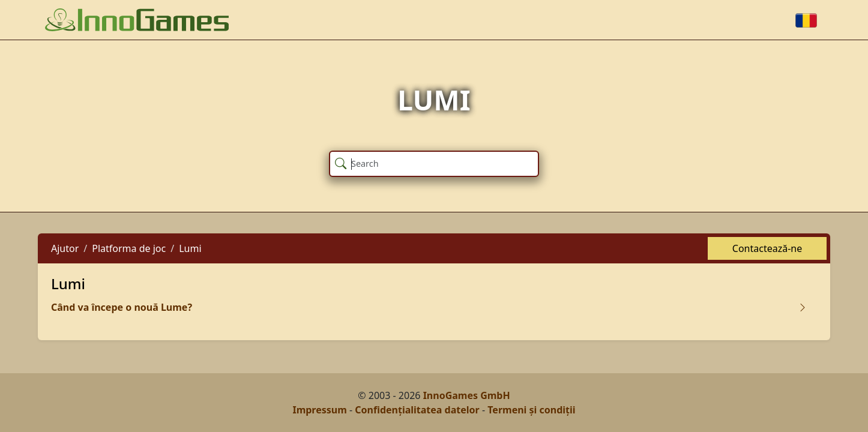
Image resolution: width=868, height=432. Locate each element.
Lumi (190, 248)
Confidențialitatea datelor (417, 410)
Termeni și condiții (531, 410)
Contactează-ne (767, 248)
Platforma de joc (129, 248)
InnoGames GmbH (467, 395)
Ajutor (65, 248)
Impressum (319, 410)
